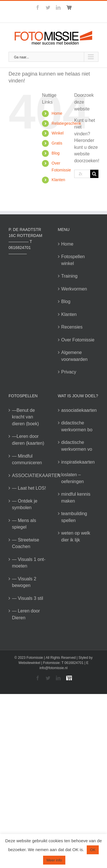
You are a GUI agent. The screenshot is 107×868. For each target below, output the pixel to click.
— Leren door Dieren (26, 614)
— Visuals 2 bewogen (24, 582)
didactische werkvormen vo (77, 446)
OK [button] (93, 850)
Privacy (69, 372)
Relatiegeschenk (66, 123)
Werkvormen (74, 289)
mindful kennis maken (76, 498)
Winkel (58, 133)
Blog (56, 153)
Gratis (57, 143)
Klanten (58, 180)
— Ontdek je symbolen (25, 504)
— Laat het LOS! (29, 488)
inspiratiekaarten (78, 462)
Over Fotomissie (78, 340)
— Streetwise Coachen (26, 543)
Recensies (72, 327)
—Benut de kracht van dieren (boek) (25, 417)
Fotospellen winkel (73, 260)
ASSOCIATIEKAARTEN (29, 475)
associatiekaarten (79, 410)
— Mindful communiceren (27, 459)
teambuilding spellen (74, 517)
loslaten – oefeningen (73, 478)
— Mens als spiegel (24, 524)
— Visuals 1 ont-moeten (29, 563)
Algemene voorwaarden (75, 356)
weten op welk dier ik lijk (76, 536)
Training (69, 276)
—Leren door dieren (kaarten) (28, 440)
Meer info (54, 860)
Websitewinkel (29, 663)
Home (57, 113)
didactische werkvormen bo (77, 426)
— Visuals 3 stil (28, 598)
